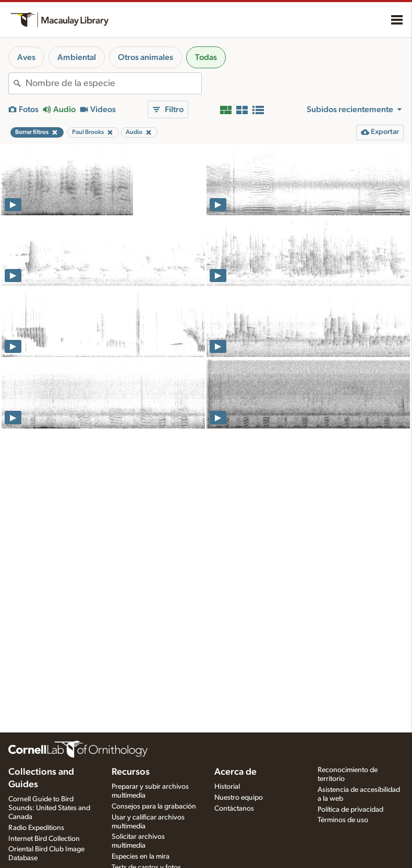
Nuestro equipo (239, 798)
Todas (206, 57)
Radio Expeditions (36, 828)
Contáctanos (234, 809)
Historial (227, 787)
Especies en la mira (141, 857)
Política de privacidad (350, 810)
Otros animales (146, 57)
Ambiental (77, 57)
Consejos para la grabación (154, 806)
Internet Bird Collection (44, 839)
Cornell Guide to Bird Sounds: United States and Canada (49, 808)
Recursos (131, 772)
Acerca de (235, 772)
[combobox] (113, 83)
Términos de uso (343, 820)
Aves (26, 57)
